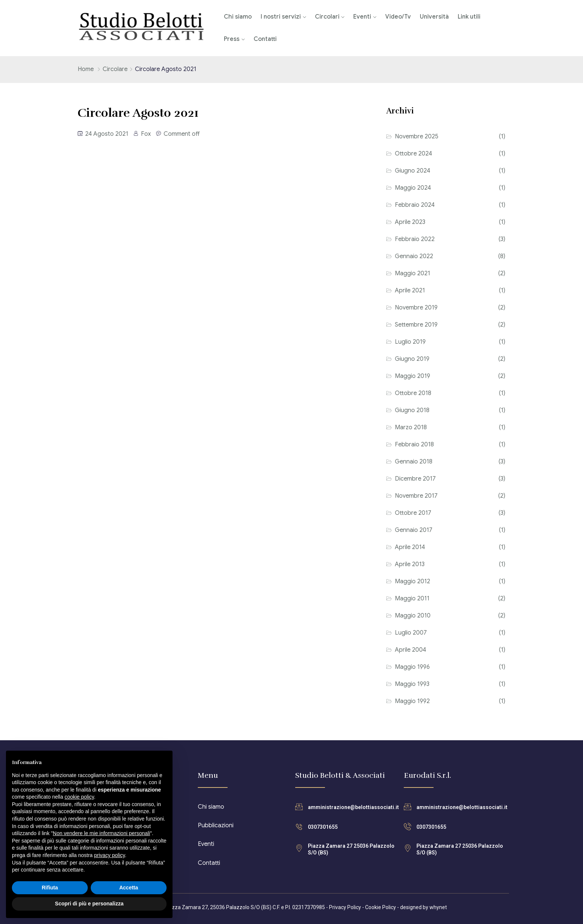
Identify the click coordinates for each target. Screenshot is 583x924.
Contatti (265, 39)
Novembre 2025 (417, 137)
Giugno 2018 (412, 410)
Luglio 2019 (410, 342)
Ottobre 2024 (413, 154)
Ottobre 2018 (413, 393)
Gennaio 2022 (414, 256)
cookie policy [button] (79, 797)
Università (434, 17)
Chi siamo (238, 17)
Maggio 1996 (412, 667)
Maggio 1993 (412, 684)
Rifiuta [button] (50, 888)
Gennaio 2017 (414, 530)
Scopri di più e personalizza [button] (89, 904)
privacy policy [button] (109, 855)
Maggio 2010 (413, 616)
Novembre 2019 (416, 308)
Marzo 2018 (411, 427)
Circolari (327, 17)
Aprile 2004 (410, 650)
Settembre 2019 (416, 325)
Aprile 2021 (410, 291)
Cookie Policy (381, 907)
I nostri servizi (281, 17)
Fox (146, 134)
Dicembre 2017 (415, 479)
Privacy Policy (345, 907)
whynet (438, 907)
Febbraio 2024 (415, 205)
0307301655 (323, 827)
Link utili (469, 17)
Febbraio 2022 (415, 239)
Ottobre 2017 (413, 513)
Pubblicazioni (216, 825)
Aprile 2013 (410, 564)
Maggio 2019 (413, 376)
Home (86, 69)
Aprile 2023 (410, 222)
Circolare (115, 69)
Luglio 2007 (411, 633)
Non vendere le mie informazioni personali (101, 833)
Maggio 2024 (413, 188)
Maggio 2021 (413, 273)
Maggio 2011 (412, 599)
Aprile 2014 (410, 547)
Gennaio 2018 (414, 462)
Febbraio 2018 (414, 445)
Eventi (362, 17)
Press (232, 39)
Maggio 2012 (413, 581)
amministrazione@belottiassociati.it (353, 807)
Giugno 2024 (413, 171)
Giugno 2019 (412, 359)
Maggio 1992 (412, 701)
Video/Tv (398, 17)
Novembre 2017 (416, 496)
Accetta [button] (129, 888)
